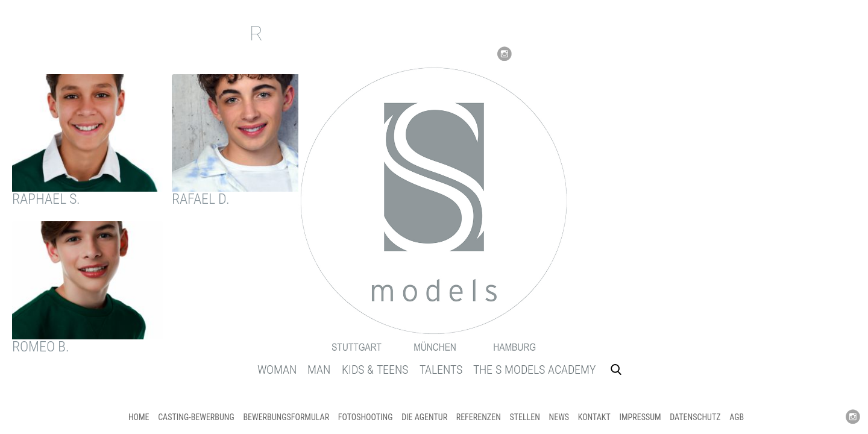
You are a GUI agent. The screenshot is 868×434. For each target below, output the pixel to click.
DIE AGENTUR (424, 417)
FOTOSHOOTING (366, 417)
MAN (319, 370)
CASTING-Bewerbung (196, 417)
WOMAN (277, 370)
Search (616, 370)
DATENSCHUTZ (695, 417)
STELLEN (524, 417)
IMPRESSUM (640, 417)
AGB (737, 417)
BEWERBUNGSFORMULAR (286, 417)
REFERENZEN (479, 417)
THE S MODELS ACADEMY (534, 370)
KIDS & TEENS (375, 370)
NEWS (559, 417)
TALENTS (441, 370)
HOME (139, 417)
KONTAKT (594, 417)
